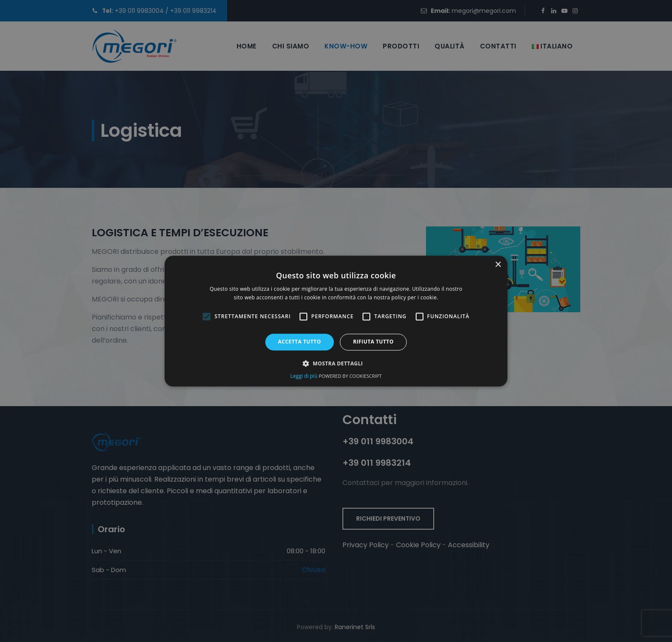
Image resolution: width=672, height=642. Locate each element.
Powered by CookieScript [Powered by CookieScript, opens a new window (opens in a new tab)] (350, 376)
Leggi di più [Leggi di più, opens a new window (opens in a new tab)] (304, 376)
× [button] (498, 265)
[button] (336, 363)
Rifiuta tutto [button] (373, 342)
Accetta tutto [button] (300, 342)
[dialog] (336, 321)
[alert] (336, 321)
